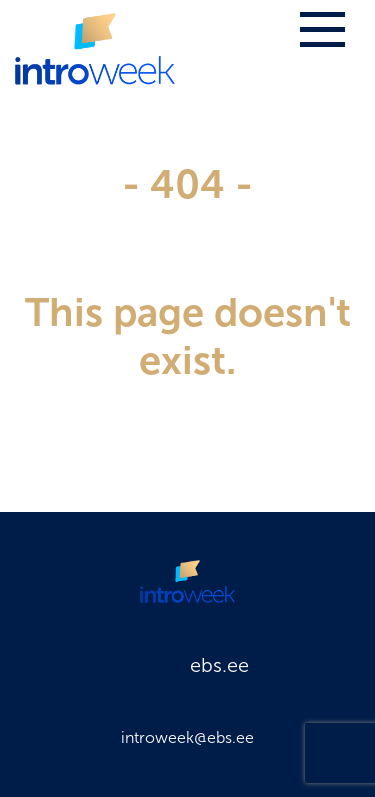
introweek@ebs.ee (187, 737)
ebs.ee (219, 665)
